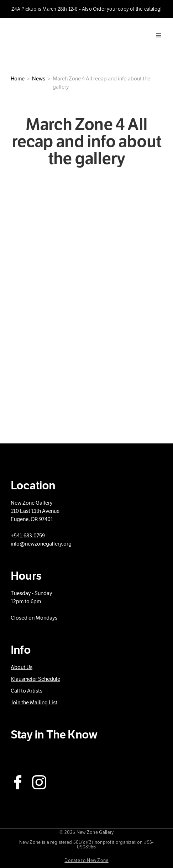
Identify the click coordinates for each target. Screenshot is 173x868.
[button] (159, 36)
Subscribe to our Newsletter (54, 755)
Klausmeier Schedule (35, 679)
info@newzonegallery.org (41, 544)
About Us (22, 667)
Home (18, 79)
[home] (34, 35)
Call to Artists (27, 691)
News (39, 79)
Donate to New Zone (86, 861)
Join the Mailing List (34, 703)
